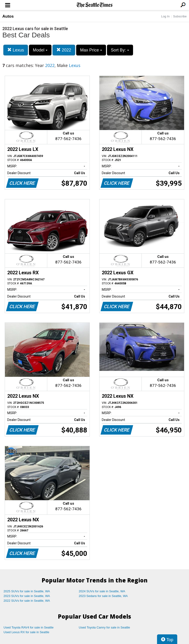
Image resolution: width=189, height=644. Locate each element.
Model (40, 50)
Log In (165, 16)
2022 (64, 50)
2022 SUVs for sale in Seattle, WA (27, 601)
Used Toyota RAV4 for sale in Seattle (29, 627)
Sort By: (120, 50)
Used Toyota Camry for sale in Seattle (104, 627)
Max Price (91, 50)
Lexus (16, 50)
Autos (8, 16)
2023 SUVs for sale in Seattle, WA (27, 596)
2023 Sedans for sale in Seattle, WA (103, 596)
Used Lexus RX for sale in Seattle (26, 632)
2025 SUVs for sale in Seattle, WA (27, 591)
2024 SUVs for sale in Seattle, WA (102, 591)
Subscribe (180, 16)
